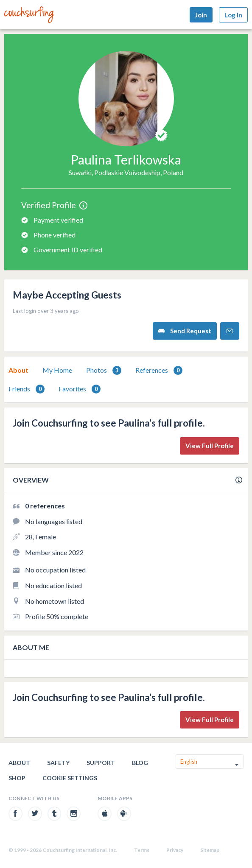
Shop (17, 778)
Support (101, 763)
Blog (140, 763)
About (18, 370)
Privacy (175, 850)
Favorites (80, 389)
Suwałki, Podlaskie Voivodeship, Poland (126, 172)
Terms (142, 850)
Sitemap (210, 850)
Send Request (185, 331)
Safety (58, 763)
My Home (57, 370)
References (159, 370)
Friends (27, 389)
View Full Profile (210, 446)
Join (201, 15)
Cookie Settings (70, 778)
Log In (233, 15)
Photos (104, 370)
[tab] (18, 370)
